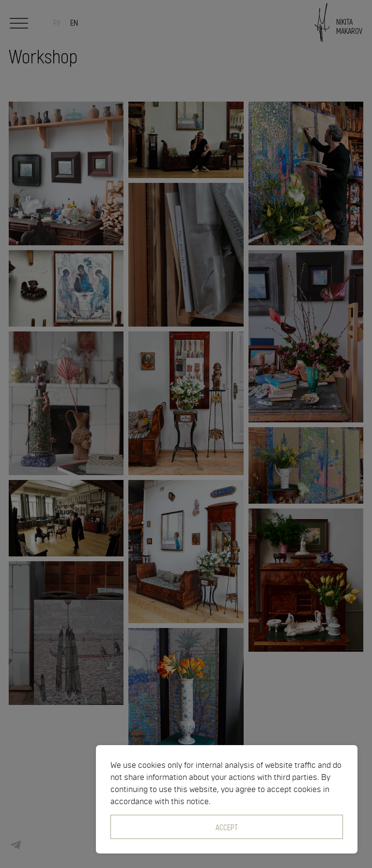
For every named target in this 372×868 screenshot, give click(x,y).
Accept (227, 827)
